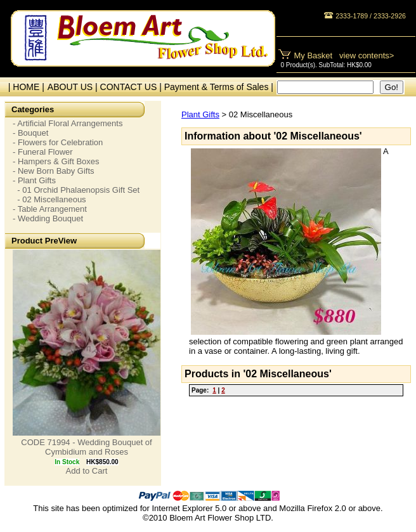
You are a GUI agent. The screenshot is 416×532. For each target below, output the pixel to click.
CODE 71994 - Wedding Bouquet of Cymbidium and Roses (86, 447)
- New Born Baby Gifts (54, 171)
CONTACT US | (132, 87)
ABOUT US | (74, 87)
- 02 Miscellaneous (49, 199)
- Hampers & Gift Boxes (56, 161)
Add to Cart (87, 471)
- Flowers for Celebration (58, 142)
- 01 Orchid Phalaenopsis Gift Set (76, 190)
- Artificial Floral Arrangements (68, 123)
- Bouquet (30, 133)
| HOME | (24, 87)
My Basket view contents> (344, 55)
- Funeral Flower (43, 152)
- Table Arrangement (50, 209)
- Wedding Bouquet (48, 218)
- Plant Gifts (34, 180)
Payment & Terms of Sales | (219, 87)
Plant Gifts (200, 114)
